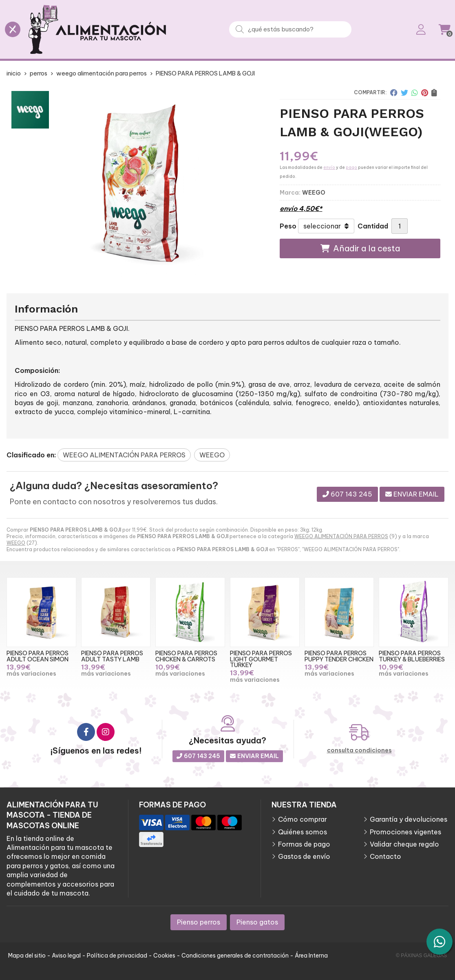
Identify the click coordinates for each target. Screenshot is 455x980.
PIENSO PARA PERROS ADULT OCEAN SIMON (38, 656)
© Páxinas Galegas (421, 956)
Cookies (164, 956)
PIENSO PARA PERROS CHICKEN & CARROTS (186, 656)
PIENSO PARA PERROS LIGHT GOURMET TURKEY (261, 659)
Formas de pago (304, 844)
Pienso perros (199, 922)
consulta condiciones (359, 751)
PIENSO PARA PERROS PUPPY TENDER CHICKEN (339, 656)
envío (329, 167)
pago (351, 167)
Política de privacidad (117, 956)
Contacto (385, 856)
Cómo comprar (303, 819)
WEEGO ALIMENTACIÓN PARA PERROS (341, 536)
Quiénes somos (303, 832)
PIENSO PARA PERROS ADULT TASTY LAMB (112, 656)
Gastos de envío (304, 856)
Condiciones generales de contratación (235, 956)
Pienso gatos (257, 922)
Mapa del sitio (27, 956)
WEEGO (16, 543)
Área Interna (311, 956)
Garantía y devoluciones (409, 819)
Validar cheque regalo (404, 844)
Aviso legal (66, 956)
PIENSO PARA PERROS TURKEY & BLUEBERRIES (412, 656)
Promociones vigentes (405, 832)
